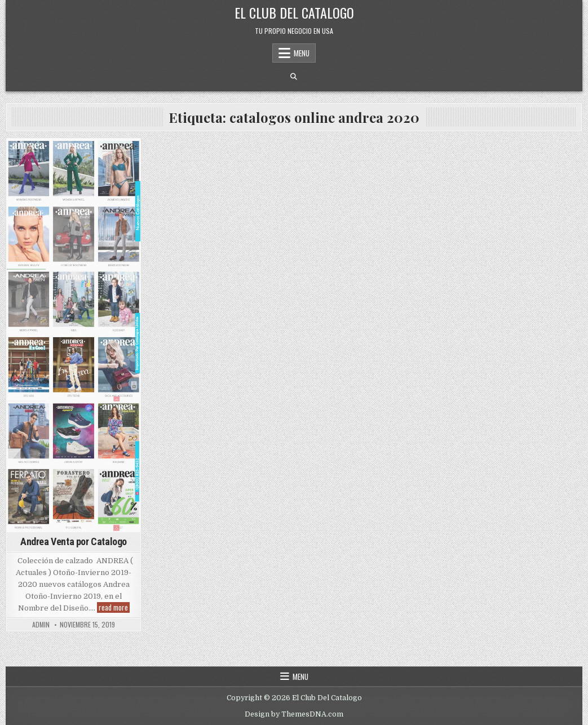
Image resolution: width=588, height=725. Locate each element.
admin (41, 625)
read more (114, 607)
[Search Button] (294, 77)
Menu (302, 53)
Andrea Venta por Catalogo (74, 541)
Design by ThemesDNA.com (294, 714)
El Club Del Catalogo (294, 12)
